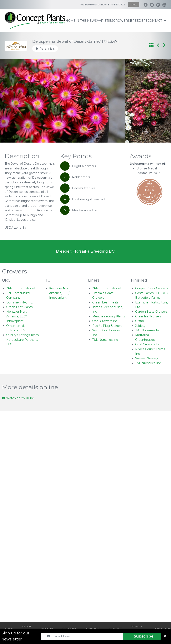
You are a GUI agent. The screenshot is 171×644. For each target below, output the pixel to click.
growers (121, 21)
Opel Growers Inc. (105, 321)
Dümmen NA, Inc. (19, 302)
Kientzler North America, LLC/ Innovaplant (17, 316)
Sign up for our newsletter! (16, 636)
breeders (139, 21)
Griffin (140, 321)
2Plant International (21, 288)
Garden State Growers (151, 312)
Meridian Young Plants (109, 316)
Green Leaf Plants (19, 307)
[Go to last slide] (13, 101)
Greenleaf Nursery (148, 316)
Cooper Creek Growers (152, 288)
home (71, 21)
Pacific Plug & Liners (107, 326)
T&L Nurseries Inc (105, 340)
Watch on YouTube (18, 398)
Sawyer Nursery (147, 358)
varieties (105, 21)
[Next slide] (158, 101)
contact (157, 21)
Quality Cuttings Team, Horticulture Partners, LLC (23, 340)
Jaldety (140, 326)
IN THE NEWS (86, 21)
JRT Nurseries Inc (148, 330)
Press (134, 4)
